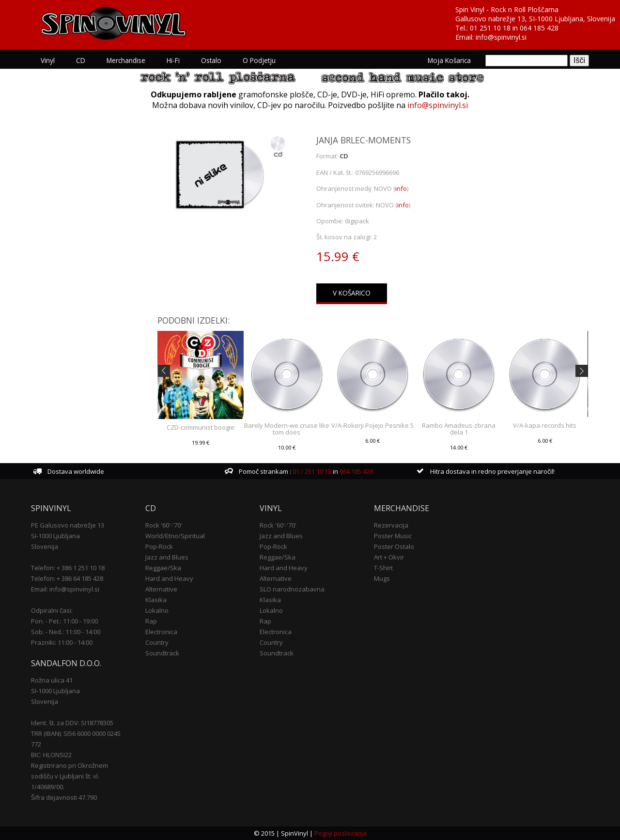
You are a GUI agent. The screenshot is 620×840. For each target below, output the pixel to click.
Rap (151, 621)
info (401, 188)
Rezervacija (391, 525)
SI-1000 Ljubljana (55, 536)
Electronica (161, 632)
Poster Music (393, 536)
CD (81, 60)
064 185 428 (539, 28)
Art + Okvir (389, 557)
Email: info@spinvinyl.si (65, 589)
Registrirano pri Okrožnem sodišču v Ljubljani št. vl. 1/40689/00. (70, 776)
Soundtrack (162, 653)
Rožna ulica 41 (52, 680)
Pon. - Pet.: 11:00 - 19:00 (64, 621)
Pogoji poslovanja (341, 833)
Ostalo (211, 60)
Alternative (161, 589)
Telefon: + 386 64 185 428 (67, 578)
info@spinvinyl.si (501, 37)
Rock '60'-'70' (164, 525)
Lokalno (157, 610)
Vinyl (48, 60)
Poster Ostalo (394, 546)
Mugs (382, 578)
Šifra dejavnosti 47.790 (64, 797)
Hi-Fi (173, 60)
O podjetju (259, 60)
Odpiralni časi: (52, 610)
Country (157, 642)
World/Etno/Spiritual (175, 536)
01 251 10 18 (490, 28)
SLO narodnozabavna (292, 589)
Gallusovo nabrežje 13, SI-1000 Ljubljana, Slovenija (535, 19)
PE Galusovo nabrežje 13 (68, 525)
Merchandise (126, 60)
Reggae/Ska (163, 568)
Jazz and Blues (167, 557)
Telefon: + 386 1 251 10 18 (68, 568)
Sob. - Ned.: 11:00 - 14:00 (66, 632)
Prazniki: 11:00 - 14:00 (62, 642)
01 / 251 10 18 (311, 471)
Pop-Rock (159, 546)
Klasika (156, 600)
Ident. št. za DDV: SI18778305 (72, 723)
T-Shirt (383, 568)
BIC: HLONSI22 (51, 755)
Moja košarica (449, 60)
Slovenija (45, 546)
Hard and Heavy (169, 578)
